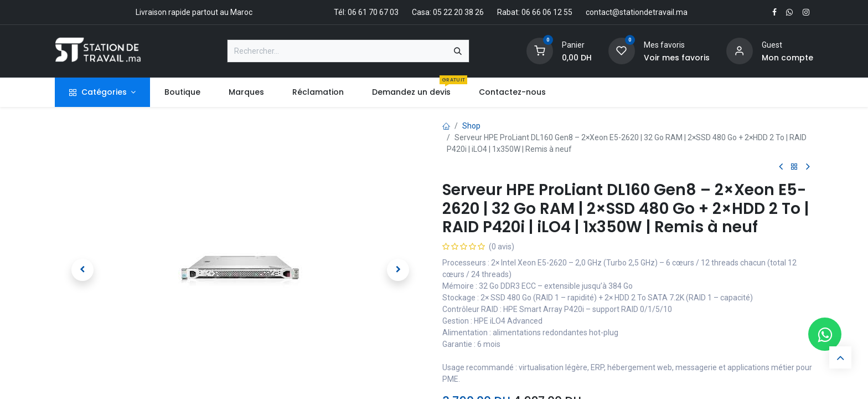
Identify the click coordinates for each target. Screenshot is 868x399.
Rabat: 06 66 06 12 (529, 12)
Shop (471, 126)
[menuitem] (182, 92)
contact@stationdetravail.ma (637, 12)
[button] (82, 270)
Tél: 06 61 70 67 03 (366, 12)
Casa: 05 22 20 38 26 (448, 12)
